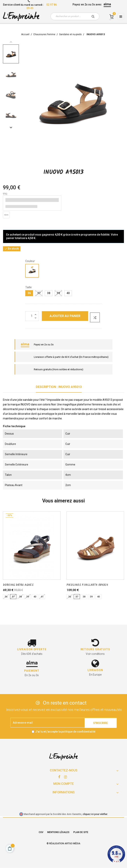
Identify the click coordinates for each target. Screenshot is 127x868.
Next (11, 127)
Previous (11, 42)
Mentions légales (58, 832)
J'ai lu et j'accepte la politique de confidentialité (65, 732)
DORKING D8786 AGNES (18, 585)
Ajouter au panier (65, 316)
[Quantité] (32, 316)
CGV (41, 832)
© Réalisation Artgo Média (63, 844)
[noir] (32, 271)
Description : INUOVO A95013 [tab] (59, 387)
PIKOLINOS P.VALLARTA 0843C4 (87, 585)
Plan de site (81, 832)
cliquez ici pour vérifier (95, 814)
